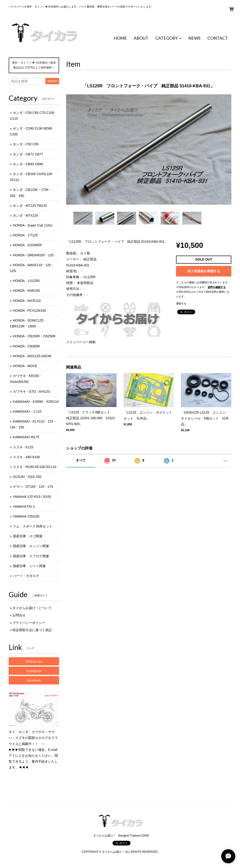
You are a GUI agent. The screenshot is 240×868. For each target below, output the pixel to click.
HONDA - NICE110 (27, 301)
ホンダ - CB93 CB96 (28, 164)
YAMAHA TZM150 (26, 516)
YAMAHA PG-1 (24, 507)
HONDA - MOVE (25, 366)
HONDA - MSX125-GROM (32, 356)
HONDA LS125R (26, 281)
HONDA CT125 (25, 235)
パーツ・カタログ (26, 576)
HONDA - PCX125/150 (30, 311)
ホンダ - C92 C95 (26, 144)
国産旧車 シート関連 (29, 566)
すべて (81, 460)
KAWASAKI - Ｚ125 (27, 411)
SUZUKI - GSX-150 (27, 477)
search (52, 81)
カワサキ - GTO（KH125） (33, 392)
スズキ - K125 (23, 447)
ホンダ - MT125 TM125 (30, 206)
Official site (34, 661)
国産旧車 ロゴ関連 (28, 536)
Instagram (34, 671)
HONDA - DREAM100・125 (33, 255)
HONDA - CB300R (26, 346)
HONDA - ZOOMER (27, 245)
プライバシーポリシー (29, 623)
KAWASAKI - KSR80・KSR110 (36, 402)
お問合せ (19, 615)
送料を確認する (217, 287)
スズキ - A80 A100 (26, 457)
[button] (168, 38)
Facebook (34, 680)
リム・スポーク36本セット (33, 526)
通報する (181, 303)
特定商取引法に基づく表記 (32, 630)
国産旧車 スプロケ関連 (31, 556)
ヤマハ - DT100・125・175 (33, 487)
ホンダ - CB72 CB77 (28, 154)
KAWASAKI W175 (26, 437)
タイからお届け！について (32, 608)
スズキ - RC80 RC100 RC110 (35, 467)
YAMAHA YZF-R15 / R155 (32, 497)
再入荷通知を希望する (204, 271)
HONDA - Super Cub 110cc (33, 225)
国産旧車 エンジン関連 (31, 546)
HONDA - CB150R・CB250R (34, 336)
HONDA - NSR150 (26, 291)
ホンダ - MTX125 (25, 215)
